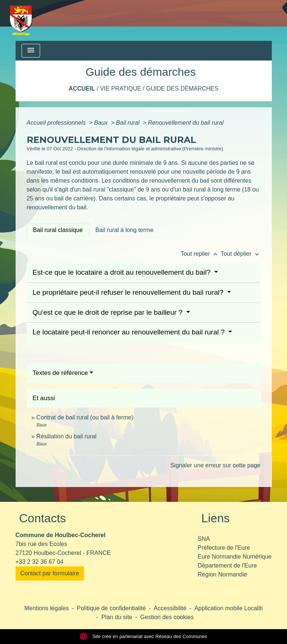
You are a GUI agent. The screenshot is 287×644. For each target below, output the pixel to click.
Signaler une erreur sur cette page (216, 465)
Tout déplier (240, 254)
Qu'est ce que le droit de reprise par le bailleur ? (109, 312)
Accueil (82, 89)
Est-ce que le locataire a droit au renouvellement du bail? (123, 272)
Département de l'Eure (227, 565)
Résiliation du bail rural (66, 436)
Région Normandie (222, 574)
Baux (102, 123)
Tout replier (201, 254)
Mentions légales (46, 608)
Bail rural (129, 123)
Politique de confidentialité (111, 608)
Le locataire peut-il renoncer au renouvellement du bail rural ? (130, 332)
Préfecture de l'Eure (224, 548)
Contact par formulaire (50, 573)
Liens (216, 518)
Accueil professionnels (57, 123)
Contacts (43, 518)
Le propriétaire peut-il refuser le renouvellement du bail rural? (129, 292)
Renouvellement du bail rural (186, 123)
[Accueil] (21, 20)
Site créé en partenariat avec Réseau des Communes (143, 636)
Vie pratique (120, 89)
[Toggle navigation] (31, 51)
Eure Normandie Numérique (234, 557)
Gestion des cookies (167, 617)
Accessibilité (170, 608)
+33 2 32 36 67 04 (40, 562)
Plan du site (117, 617)
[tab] (58, 230)
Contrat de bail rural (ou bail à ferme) (85, 417)
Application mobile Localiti (228, 608)
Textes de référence (60, 373)
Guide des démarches (182, 89)
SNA (204, 539)
